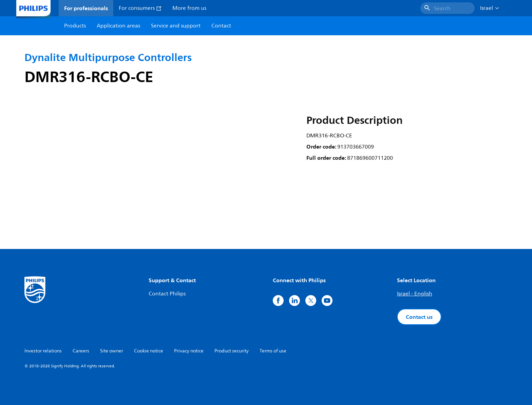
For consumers (140, 8)
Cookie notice (149, 351)
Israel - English (415, 294)
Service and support (176, 26)
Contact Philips (167, 294)
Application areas (118, 26)
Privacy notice (189, 351)
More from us (189, 8)
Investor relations (43, 351)
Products (75, 26)
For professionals (86, 8)
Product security (232, 351)
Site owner (112, 351)
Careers (81, 351)
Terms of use (273, 351)
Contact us (419, 317)
